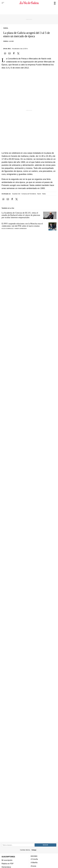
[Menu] (3, 3)
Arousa (33, 866)
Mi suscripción (7, 860)
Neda (44, 194)
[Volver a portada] (29, 3)
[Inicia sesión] (54, 3)
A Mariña (34, 862)
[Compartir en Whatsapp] (5, 53)
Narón (39, 194)
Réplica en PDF (8, 864)
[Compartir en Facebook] (14, 53)
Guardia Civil (16, 194)
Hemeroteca (6, 867)
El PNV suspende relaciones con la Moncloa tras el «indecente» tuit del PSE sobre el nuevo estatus (22, 225)
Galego (34, 850)
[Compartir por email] (10, 53)
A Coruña (34, 859)
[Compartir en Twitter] (18, 53)
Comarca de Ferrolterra (29, 194)
